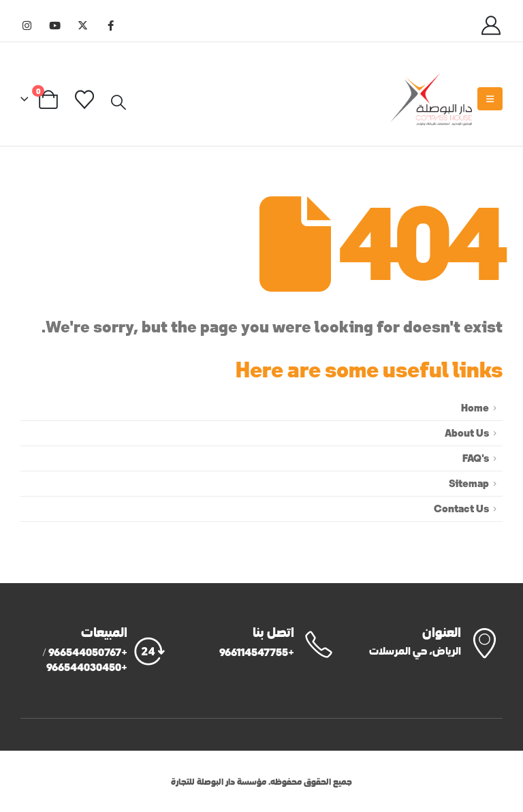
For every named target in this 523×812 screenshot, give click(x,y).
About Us (467, 433)
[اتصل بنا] (261, 643)
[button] (118, 101)
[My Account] (491, 25)
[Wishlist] (85, 99)
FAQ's (476, 458)
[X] (82, 25)
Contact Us (461, 509)
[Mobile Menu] (490, 99)
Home (475, 408)
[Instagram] (27, 25)
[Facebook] (110, 25)
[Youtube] (54, 25)
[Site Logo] (431, 99)
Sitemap (469, 483)
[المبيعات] (94, 650)
